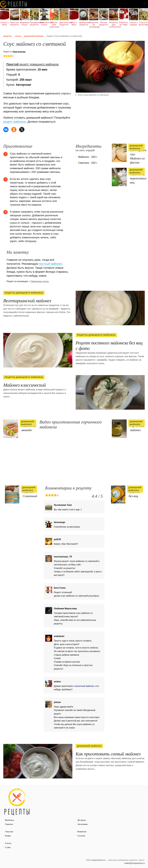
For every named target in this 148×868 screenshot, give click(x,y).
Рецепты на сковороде (94, 25)
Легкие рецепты (104, 24)
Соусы (8, 843)
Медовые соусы (24, 24)
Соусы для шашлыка (54, 25)
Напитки (82, 832)
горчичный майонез (84, 686)
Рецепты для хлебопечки (114, 25)
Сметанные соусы (40, 281)
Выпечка (10, 820)
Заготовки (83, 824)
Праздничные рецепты (34, 24)
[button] (144, 4)
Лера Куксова (19, 52)
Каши (8, 836)
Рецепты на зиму (124, 24)
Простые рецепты (14, 24)
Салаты (81, 836)
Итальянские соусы (44, 24)
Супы (8, 847)
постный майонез (51, 264)
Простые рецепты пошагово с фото (17, 802)
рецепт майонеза (15, 122)
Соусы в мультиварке (143, 24)
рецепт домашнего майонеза (32, 64)
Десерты (82, 820)
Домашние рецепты (84, 24)
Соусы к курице (133, 24)
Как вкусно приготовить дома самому (14, 4)
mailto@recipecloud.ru (135, 863)
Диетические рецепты (64, 24)
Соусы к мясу (5, 24)
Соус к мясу (74, 24)
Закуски (9, 832)
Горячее (9, 824)
